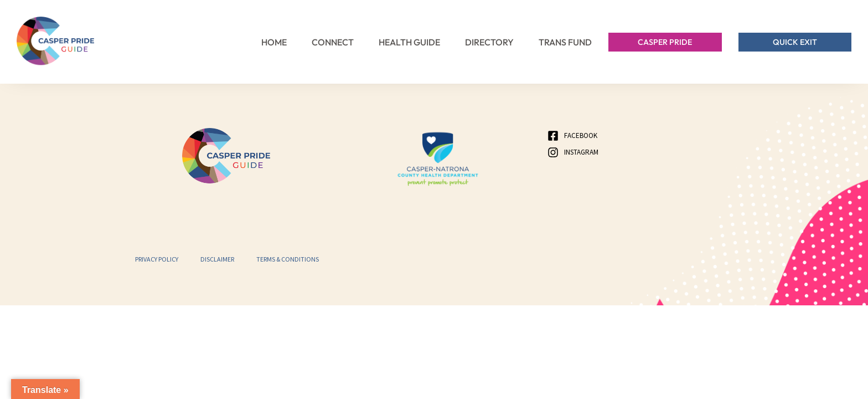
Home (274, 42)
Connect (333, 42)
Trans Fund (565, 42)
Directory (489, 42)
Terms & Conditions (288, 259)
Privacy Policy (157, 259)
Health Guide (409, 42)
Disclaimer (217, 259)
